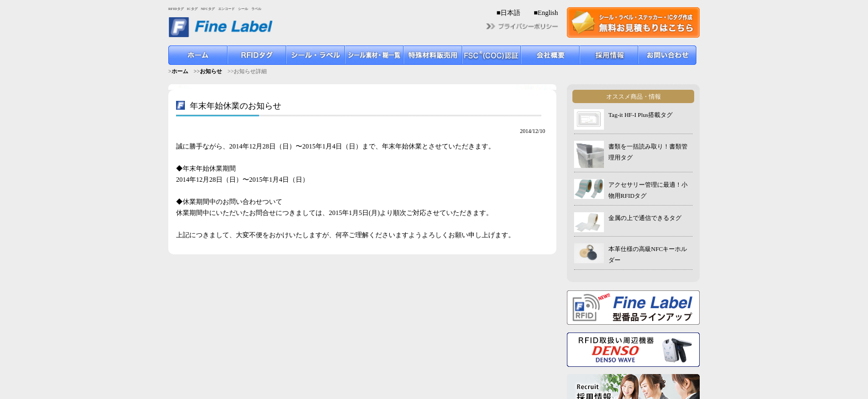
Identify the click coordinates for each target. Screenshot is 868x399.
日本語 (510, 13)
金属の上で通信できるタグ (645, 218)
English (548, 13)
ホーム (180, 71)
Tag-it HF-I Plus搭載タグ (640, 115)
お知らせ (211, 71)
